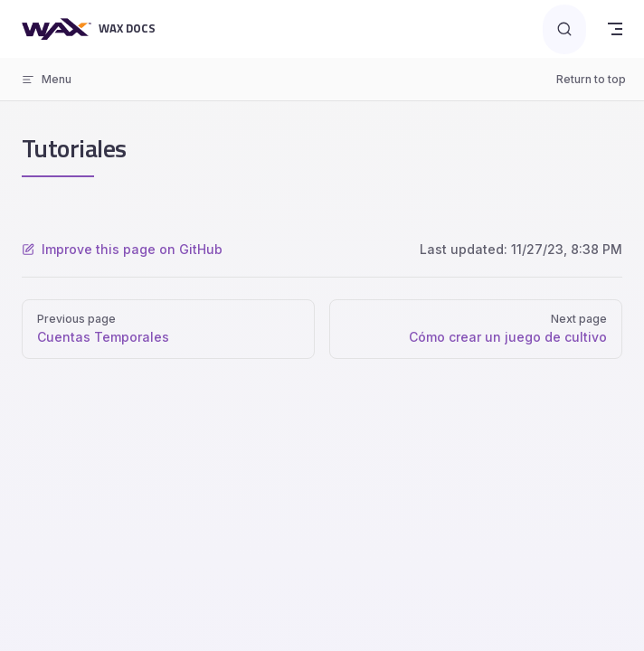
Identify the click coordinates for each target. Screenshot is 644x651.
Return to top (591, 79)
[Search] (564, 29)
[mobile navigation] (615, 29)
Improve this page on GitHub (122, 249)
